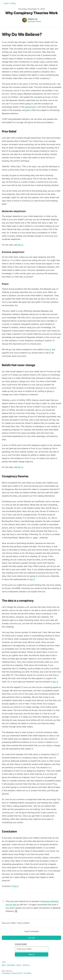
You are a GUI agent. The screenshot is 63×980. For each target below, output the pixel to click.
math (19, 965)
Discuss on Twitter (9, 923)
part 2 (55, 682)
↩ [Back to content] (16, 911)
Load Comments (31, 931)
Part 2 (20, 245)
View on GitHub (23, 923)
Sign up (32, 954)
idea (4, 965)
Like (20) (31, 938)
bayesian (11, 965)
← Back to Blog (9, 3)
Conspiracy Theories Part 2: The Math (17, 973)
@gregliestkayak (34, 21)
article (26, 965)
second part (30, 107)
